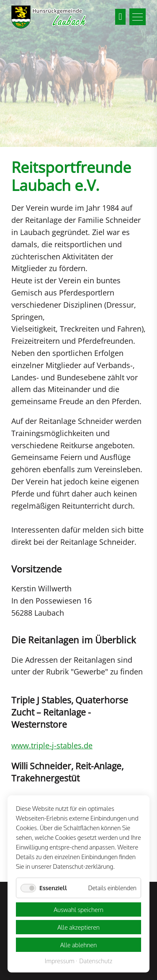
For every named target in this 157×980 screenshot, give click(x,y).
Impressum (60, 961)
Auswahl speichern (78, 909)
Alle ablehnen (79, 945)
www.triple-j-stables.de (52, 745)
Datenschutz (96, 961)
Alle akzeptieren (78, 927)
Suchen (120, 17)
